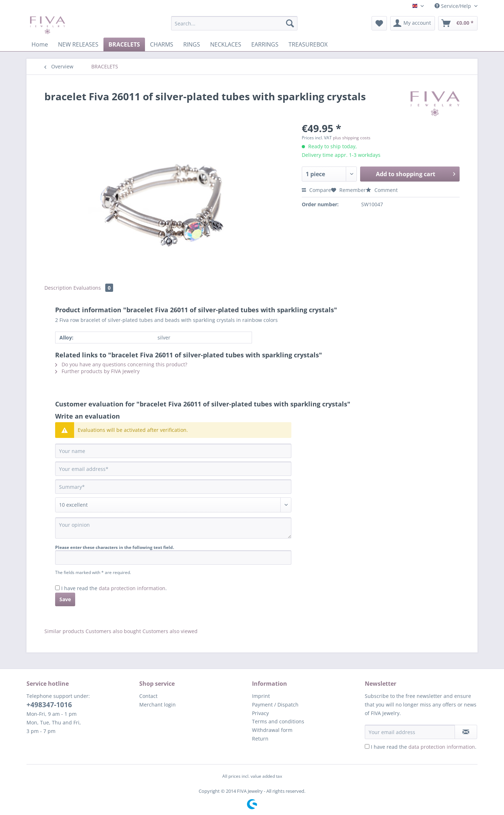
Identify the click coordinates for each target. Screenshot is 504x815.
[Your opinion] (173, 528)
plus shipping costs (352, 138)
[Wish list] (379, 23)
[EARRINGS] (265, 44)
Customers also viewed (170, 631)
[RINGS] (192, 44)
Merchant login (157, 705)
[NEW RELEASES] (78, 44)
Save (65, 599)
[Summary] (173, 487)
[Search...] (234, 23)
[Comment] (173, 505)
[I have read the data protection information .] (57, 588)
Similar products (64, 631)
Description (58, 288)
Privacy (260, 713)
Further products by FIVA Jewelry (97, 371)
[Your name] (173, 451)
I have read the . (114, 588)
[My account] (413, 23)
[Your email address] (173, 469)
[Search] (290, 23)
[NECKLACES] (226, 44)
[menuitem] (234, 27)
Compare (316, 190)
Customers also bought (113, 631)
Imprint (261, 696)
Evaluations (93, 288)
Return (260, 739)
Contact (148, 696)
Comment (382, 190)
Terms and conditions (278, 721)
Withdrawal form (272, 730)
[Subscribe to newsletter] (466, 732)
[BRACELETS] (124, 44)
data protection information (132, 588)
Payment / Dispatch (275, 705)
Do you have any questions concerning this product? (121, 364)
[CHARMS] (162, 44)
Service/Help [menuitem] (454, 6)
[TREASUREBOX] (308, 44)
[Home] (40, 44)
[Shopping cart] (458, 23)
